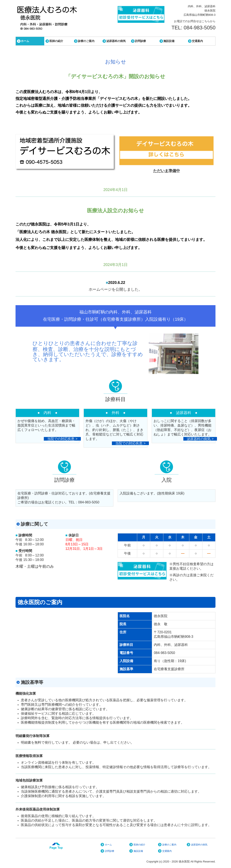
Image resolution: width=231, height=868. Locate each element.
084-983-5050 (200, 28)
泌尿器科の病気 (116, 41)
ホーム (25, 41)
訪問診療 (140, 41)
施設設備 (169, 41)
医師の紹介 (56, 41)
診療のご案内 (86, 41)
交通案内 (197, 41)
